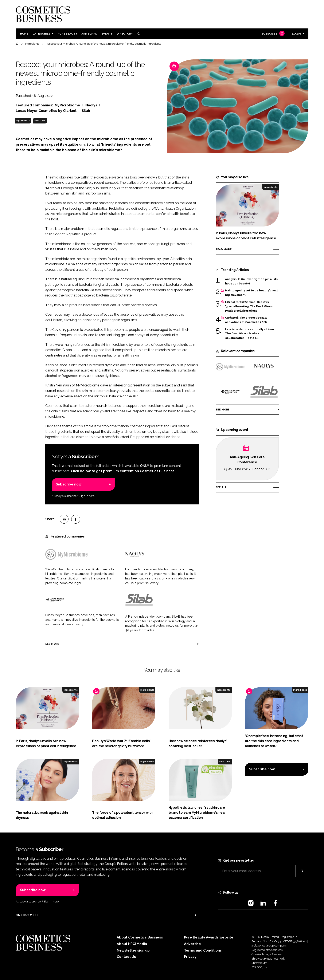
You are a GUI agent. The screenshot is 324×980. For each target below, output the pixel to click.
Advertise (192, 944)
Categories (41, 34)
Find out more (27, 915)
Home (24, 34)
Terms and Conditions (203, 950)
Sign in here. (87, 496)
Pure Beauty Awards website (209, 937)
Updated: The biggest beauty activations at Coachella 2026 (246, 320)
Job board (89, 34)
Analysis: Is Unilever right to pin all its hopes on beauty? (251, 281)
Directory (125, 34)
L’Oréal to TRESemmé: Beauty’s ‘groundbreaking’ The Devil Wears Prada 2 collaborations (249, 306)
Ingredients (23, 121)
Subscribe (273, 34)
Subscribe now (69, 484)
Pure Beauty (67, 34)
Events (107, 34)
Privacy (190, 957)
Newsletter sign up (133, 950)
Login (296, 34)
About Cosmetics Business (140, 937)
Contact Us (126, 957)
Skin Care (40, 121)
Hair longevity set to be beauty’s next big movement (251, 293)
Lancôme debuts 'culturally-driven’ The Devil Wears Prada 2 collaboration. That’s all (250, 334)
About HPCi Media (132, 944)
